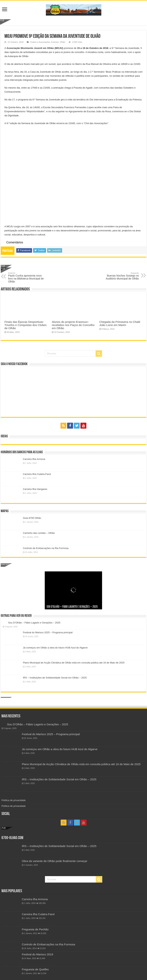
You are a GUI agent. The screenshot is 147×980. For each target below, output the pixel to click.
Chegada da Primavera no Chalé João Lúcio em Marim (120, 323)
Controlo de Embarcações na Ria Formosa (46, 548)
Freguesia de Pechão (35, 929)
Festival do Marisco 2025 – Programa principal (48, 632)
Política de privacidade (14, 800)
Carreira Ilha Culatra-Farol (37, 474)
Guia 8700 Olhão (32, 518)
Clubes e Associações (40, 42)
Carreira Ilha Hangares (35, 489)
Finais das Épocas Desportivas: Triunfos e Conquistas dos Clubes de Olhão (26, 325)
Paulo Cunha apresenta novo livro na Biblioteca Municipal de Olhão (27, 277)
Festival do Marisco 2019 (37, 954)
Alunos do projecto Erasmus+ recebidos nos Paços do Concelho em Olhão (73, 325)
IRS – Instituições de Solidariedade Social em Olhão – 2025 (55, 678)
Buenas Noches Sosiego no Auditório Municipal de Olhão (120, 276)
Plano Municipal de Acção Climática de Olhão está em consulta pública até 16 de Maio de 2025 (74, 663)
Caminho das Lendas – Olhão (39, 533)
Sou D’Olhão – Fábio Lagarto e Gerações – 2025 (72, 607)
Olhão (62, 42)
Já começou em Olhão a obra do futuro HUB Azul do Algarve (55, 648)
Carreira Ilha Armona (34, 459)
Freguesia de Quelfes (35, 969)
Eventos (55, 42)
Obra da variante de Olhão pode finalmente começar (55, 861)
